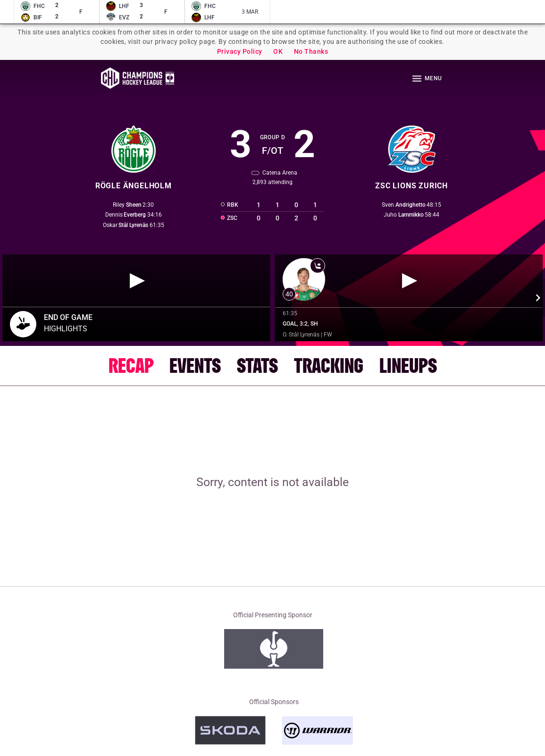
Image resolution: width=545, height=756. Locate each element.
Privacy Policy (240, 51)
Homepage (138, 78)
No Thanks (311, 51)
